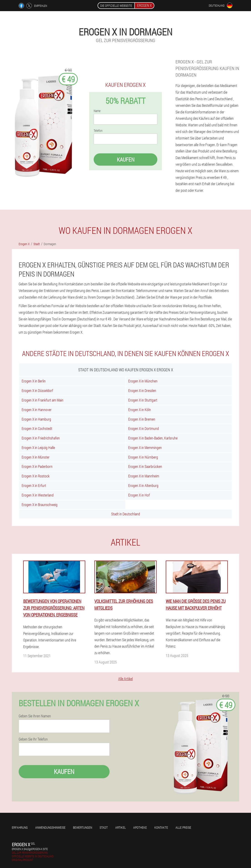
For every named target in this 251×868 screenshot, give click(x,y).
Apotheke (140, 827)
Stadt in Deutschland (126, 514)
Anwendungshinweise (50, 827)
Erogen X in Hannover (37, 410)
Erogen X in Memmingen (145, 448)
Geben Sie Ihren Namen (35, 716)
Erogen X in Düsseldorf (37, 390)
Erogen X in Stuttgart (143, 400)
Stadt (104, 827)
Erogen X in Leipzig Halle (38, 448)
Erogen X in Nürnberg (143, 457)
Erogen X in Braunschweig (40, 505)
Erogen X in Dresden (142, 390)
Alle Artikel (125, 679)
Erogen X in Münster (36, 457)
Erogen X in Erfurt (34, 485)
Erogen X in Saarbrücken (145, 466)
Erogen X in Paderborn (37, 466)
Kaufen (126, 160)
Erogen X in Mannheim (144, 476)
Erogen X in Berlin (34, 381)
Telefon (98, 131)
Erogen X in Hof (139, 495)
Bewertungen (83, 827)
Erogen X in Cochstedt (37, 428)
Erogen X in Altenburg (143, 485)
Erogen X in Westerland (38, 495)
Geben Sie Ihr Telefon (33, 739)
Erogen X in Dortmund (144, 428)
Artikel (120, 827)
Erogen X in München (143, 381)
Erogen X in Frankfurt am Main (43, 400)
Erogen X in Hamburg (36, 419)
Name (97, 111)
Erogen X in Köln (140, 410)
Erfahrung (20, 827)
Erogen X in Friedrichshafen (41, 438)
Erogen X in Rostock (36, 476)
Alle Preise (183, 827)
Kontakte (161, 827)
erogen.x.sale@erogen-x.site (30, 849)
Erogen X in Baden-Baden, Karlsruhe (153, 438)
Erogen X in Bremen (142, 419)
